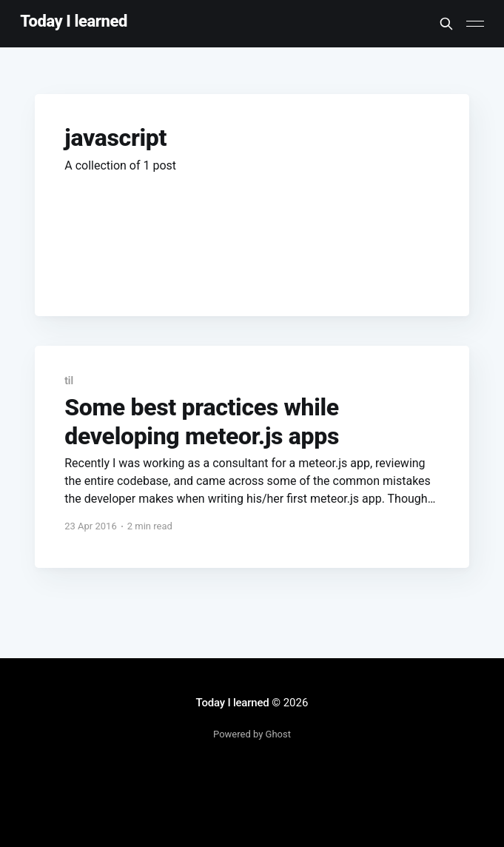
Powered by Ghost (252, 734)
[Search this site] (446, 24)
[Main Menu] (475, 24)
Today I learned (74, 22)
